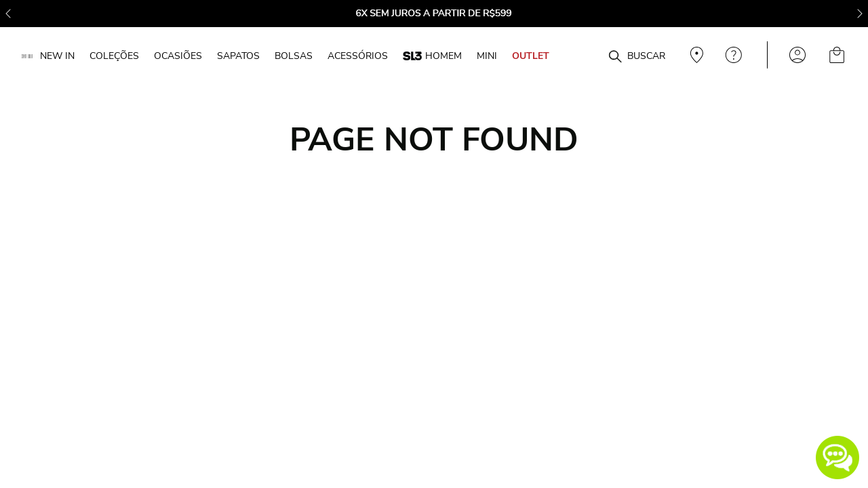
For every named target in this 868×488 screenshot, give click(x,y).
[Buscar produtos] (615, 57)
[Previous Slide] (8, 14)
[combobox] (591, 55)
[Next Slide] (860, 14)
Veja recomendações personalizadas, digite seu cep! (695, 55)
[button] (837, 457)
